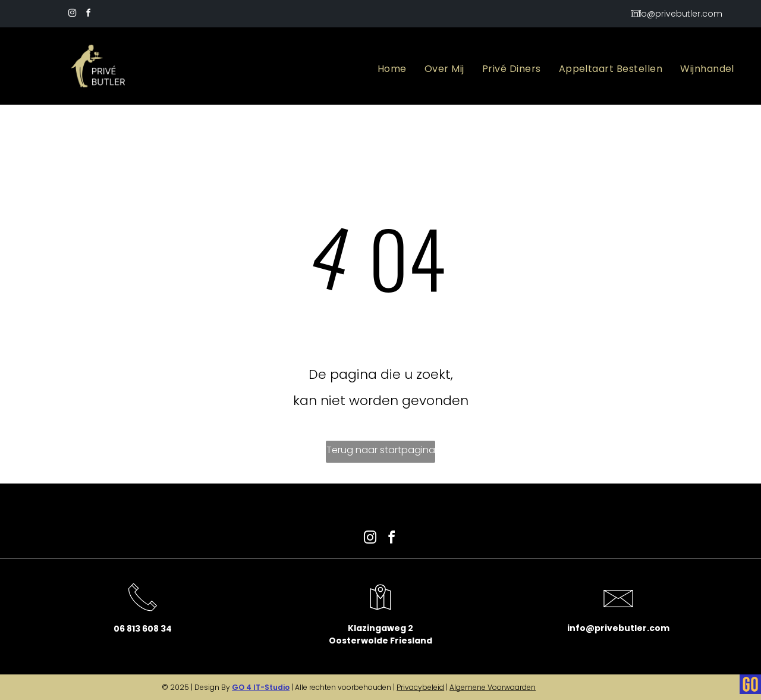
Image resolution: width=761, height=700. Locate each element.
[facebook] (88, 15)
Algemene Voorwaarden (493, 687)
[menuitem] (392, 69)
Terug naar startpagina (381, 450)
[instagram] (72, 15)
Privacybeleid (420, 687)
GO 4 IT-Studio (261, 687)
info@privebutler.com (618, 628)
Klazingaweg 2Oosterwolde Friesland (380, 634)
